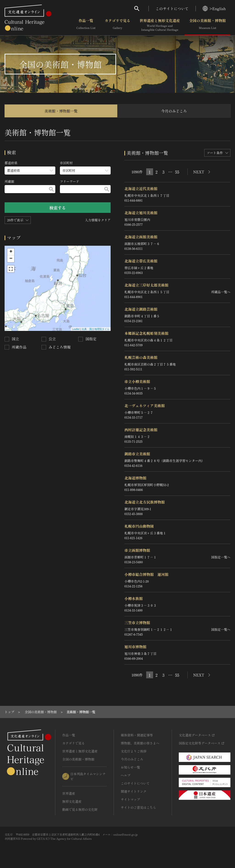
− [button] (11, 259)
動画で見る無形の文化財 (80, 809)
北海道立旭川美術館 (141, 213)
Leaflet (76, 329)
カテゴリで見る (117, 25)
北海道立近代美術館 (141, 189)
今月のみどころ (174, 111)
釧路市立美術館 (137, 454)
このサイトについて (172, 8)
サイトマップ (130, 799)
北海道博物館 (135, 478)
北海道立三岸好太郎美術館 (146, 285)
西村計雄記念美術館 (141, 430)
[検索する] (51, 189)
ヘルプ (126, 775)
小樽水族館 (134, 598)
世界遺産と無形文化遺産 (160, 25)
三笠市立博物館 (137, 623)
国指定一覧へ (221, 557)
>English (214, 8)
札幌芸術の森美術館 (141, 357)
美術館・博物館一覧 (61, 111)
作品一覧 (86, 25)
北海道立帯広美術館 (141, 261)
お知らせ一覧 (130, 767)
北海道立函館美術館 (141, 237)
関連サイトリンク (134, 791)
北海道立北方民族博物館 (145, 502)
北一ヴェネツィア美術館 (145, 406)
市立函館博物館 (137, 550)
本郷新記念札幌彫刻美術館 (146, 333)
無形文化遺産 (72, 801)
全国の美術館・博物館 (207, 25)
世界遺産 (69, 793)
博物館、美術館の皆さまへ (140, 743)
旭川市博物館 (135, 647)
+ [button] (11, 252)
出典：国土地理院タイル (96, 329)
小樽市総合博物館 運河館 (146, 574)
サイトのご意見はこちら (138, 807)
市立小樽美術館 (137, 381)
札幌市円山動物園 (139, 526)
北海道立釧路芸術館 (141, 309)
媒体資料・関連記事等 (137, 735)
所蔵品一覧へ (221, 292)
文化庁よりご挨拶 (134, 751)
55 (177, 172)
